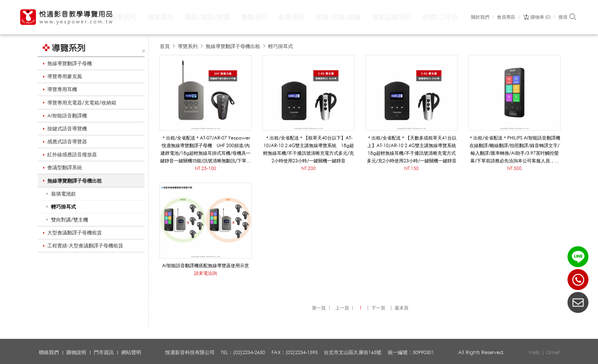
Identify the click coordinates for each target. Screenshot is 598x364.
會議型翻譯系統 (65, 167)
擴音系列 (160, 17)
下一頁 (378, 308)
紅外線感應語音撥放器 (72, 154)
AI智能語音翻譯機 (67, 115)
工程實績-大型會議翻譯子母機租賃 (85, 245)
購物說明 (76, 352)
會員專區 (506, 17)
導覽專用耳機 (62, 89)
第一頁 (319, 308)
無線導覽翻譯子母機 (70, 63)
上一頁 (342, 308)
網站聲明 (131, 352)
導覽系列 (254, 17)
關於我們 (480, 17)
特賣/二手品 (440, 17)
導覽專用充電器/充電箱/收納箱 (82, 103)
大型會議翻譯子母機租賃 (75, 233)
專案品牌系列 (392, 17)
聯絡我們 (49, 352)
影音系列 (291, 17)
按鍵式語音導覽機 (67, 128)
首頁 (165, 46)
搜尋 (568, 17)
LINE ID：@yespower (578, 257)
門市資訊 (104, 352)
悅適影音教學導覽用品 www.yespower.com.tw (67, 17)
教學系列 (123, 17)
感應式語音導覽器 (67, 141)
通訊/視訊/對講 (207, 17)
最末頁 (402, 308)
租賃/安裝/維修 (338, 17)
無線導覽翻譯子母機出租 (75, 181)
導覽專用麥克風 (65, 76)
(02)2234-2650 (578, 280)
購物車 (541, 17)
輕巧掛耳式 (281, 46)
